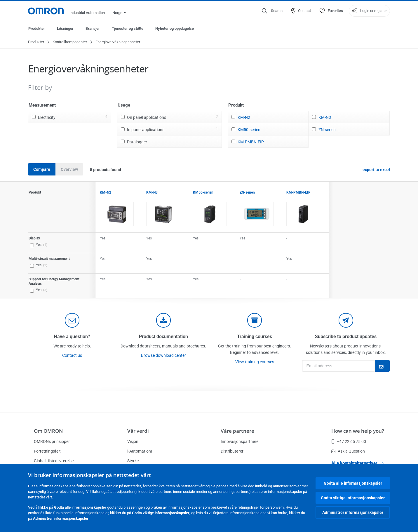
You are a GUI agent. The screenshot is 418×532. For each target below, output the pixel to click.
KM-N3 (325, 118)
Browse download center (163, 356)
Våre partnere (237, 431)
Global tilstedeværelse (54, 461)
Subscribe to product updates (346, 337)
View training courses (255, 362)
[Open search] (272, 11)
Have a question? (72, 337)
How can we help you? (358, 431)
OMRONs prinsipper (52, 441)
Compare (42, 170)
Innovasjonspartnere (240, 441)
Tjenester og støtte (128, 28)
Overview (69, 170)
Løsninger (65, 28)
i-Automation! (140, 451)
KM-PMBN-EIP (251, 142)
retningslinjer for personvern (261, 507)
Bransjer (93, 28)
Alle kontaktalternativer (357, 463)
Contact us (72, 356)
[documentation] (163, 321)
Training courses (255, 337)
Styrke (133, 461)
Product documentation (163, 337)
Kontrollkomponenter (70, 42)
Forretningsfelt (47, 451)
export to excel (376, 170)
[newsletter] (346, 321)
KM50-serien (249, 130)
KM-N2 (244, 118)
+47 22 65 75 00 (349, 441)
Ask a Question (348, 451)
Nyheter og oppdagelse (175, 28)
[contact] (72, 321)
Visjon (133, 441)
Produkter (37, 28)
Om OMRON (48, 431)
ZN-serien (327, 130)
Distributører (232, 451)
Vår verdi (138, 431)
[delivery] (255, 321)
